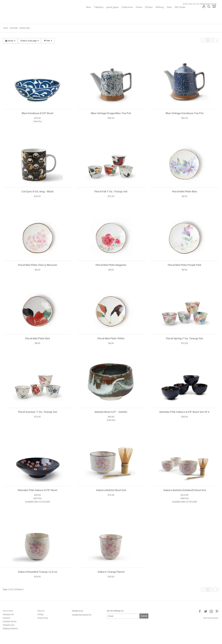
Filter (48, 41)
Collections (130, 14)
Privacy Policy (43, 618)
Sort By (10, 41)
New (91, 14)
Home (142, 14)
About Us (41, 611)
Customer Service (10, 621)
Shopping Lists (8, 625)
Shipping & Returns (10, 629)
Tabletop (101, 14)
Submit (144, 616)
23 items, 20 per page (30, 41)
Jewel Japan (115, 14)
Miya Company (14, 20)
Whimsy (163, 14)
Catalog (40, 614)
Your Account (8, 611)
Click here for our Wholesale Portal (202, 4)
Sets (172, 14)
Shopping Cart (8, 614)
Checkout (6, 618)
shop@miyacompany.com (82, 615)
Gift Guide (183, 14)
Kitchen (152, 14)
